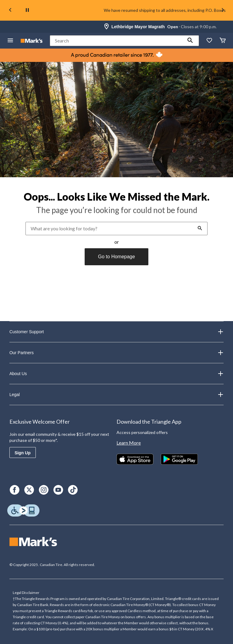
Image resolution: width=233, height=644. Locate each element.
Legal (116, 395)
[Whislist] (209, 41)
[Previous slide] (10, 10)
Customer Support (116, 332)
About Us (116, 374)
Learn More (129, 443)
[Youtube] (58, 490)
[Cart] (223, 41)
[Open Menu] (10, 41)
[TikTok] (73, 490)
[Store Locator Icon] (106, 27)
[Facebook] (15, 490)
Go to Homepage (116, 257)
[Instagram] (44, 490)
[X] (29, 490)
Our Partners (116, 353)
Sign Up (23, 453)
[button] (190, 41)
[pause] (27, 10)
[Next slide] (223, 10)
